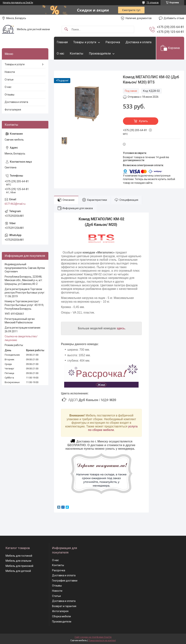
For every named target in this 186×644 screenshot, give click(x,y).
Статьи (9, 80)
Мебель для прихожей (19, 566)
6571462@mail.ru (15, 204)
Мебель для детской (18, 571)
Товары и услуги (85, 42)
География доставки (65, 581)
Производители (100, 53)
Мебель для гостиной (19, 556)
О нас (60, 53)
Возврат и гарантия (64, 606)
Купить (143, 121)
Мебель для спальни (18, 561)
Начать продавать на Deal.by (18, 3)
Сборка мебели (61, 616)
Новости (10, 72)
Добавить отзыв (174, 18)
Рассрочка (113, 42)
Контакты (77, 53)
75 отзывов (153, 3)
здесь (121, 328)
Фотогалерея (13, 110)
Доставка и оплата (138, 42)
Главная (62, 42)
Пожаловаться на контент (102, 640)
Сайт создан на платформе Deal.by (93, 637)
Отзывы (9, 95)
